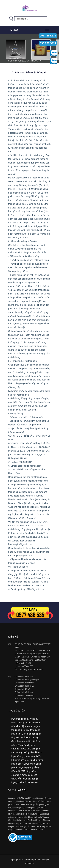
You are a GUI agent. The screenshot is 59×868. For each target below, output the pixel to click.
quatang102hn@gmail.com (32, 669)
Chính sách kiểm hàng (24, 695)
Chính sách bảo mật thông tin (26, 61)
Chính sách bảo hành (24, 692)
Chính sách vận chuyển (25, 683)
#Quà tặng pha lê (20, 719)
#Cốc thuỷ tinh (33, 723)
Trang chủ (14, 59)
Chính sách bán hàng (24, 677)
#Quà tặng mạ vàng (29, 767)
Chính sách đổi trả (22, 689)
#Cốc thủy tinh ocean (28, 782)
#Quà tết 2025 (18, 771)
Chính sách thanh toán (24, 686)
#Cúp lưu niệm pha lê (22, 726)
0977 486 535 (27, 666)
